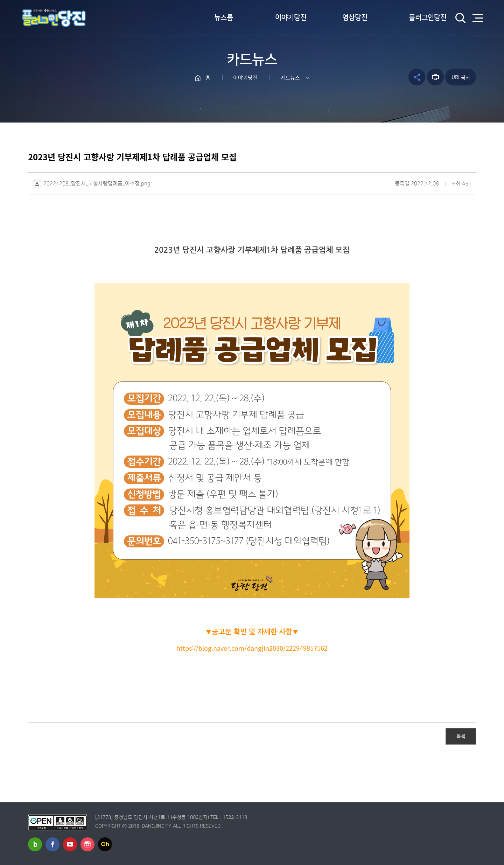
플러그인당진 (428, 18)
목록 (461, 736)
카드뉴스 (290, 78)
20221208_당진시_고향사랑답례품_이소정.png (97, 184)
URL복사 (461, 77)
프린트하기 (435, 77)
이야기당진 (291, 18)
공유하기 (417, 77)
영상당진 (355, 18)
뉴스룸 (224, 18)
